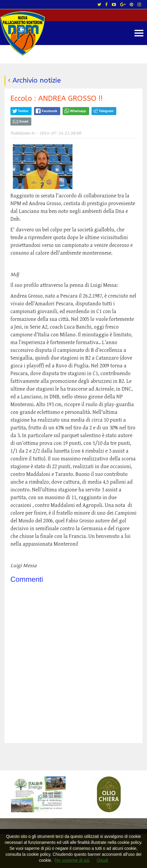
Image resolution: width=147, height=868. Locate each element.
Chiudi (102, 860)
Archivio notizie (37, 80)
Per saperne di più (72, 860)
